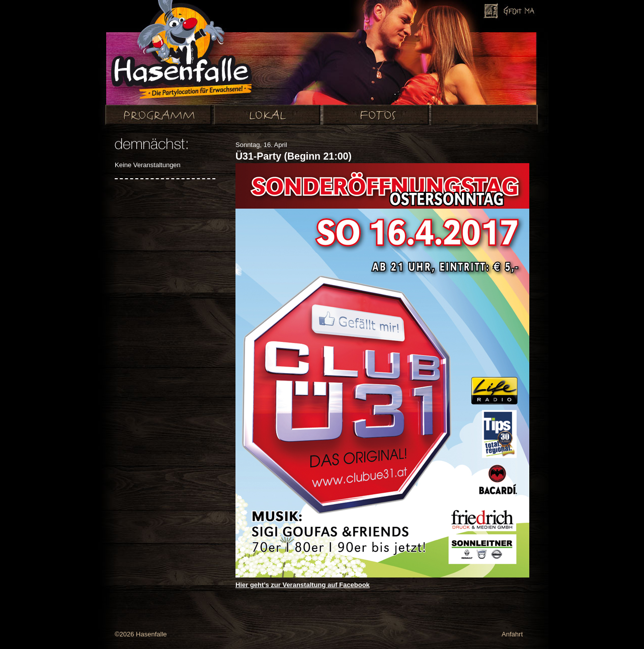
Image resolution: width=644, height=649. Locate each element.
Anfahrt (512, 634)
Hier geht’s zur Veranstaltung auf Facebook (303, 585)
